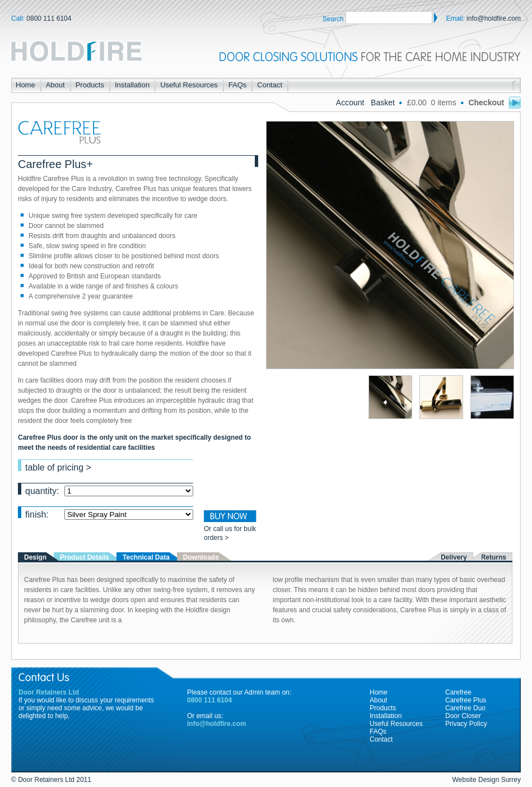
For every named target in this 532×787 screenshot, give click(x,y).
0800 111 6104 (49, 18)
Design (35, 557)
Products (90, 85)
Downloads (201, 557)
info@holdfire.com (494, 18)
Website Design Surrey (487, 780)
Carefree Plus (466, 700)
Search (333, 19)
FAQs (238, 85)
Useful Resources (189, 85)
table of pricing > (58, 467)
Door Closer (463, 716)
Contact (270, 85)
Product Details (85, 557)
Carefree (458, 692)
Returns (494, 557)
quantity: (109, 490)
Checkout (494, 103)
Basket (384, 103)
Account (351, 103)
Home (25, 85)
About (55, 85)
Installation (132, 85)
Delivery (454, 557)
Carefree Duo (465, 708)
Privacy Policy (466, 724)
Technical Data (146, 557)
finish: (109, 514)
